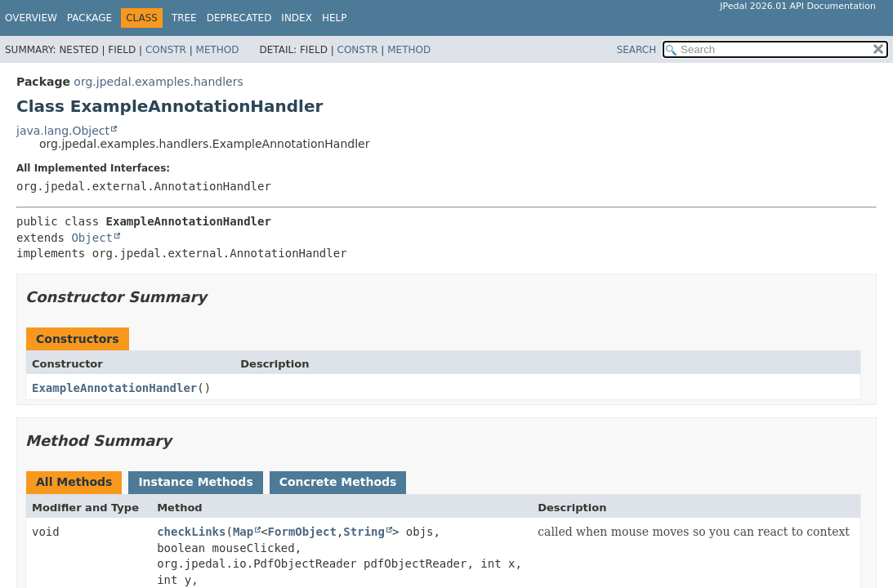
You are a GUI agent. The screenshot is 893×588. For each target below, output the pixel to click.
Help (335, 18)
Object (92, 238)
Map (243, 532)
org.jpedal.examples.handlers (158, 82)
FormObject (302, 532)
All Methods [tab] (74, 482)
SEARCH (637, 50)
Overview (31, 18)
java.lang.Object (63, 131)
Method (218, 50)
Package (89, 18)
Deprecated (239, 18)
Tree (184, 18)
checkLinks (191, 532)
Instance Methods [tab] (195, 482)
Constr (166, 50)
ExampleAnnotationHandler (114, 388)
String (364, 532)
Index (297, 18)
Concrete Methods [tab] (338, 482)
